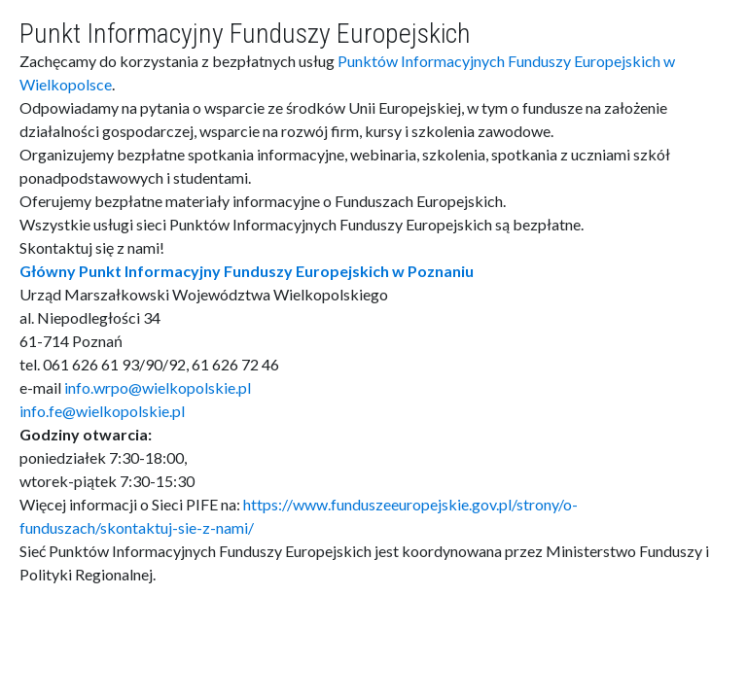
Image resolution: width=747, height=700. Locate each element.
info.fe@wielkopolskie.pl (102, 411)
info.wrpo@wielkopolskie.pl (158, 387)
